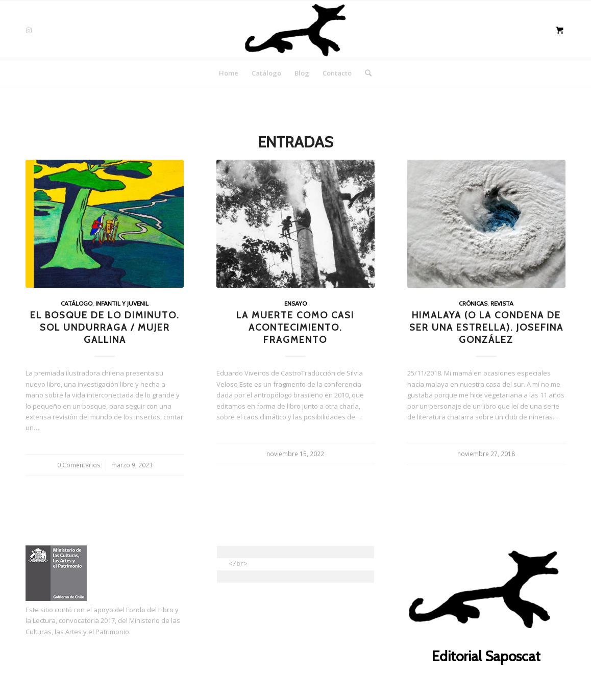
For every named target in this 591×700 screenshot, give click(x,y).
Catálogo (77, 304)
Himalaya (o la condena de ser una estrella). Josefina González (486, 327)
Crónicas (473, 304)
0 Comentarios (79, 465)
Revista (502, 304)
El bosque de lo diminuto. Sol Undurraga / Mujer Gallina (105, 327)
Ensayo (295, 304)
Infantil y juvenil (122, 304)
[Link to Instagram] (29, 30)
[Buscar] (365, 73)
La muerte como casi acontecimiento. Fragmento (295, 327)
